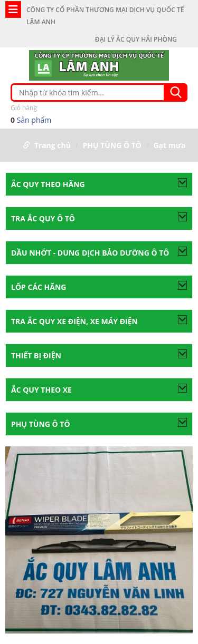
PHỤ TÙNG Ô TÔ (112, 145)
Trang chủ (53, 145)
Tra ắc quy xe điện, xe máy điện (74, 321)
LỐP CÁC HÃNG (39, 287)
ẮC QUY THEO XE (41, 390)
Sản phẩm (99, 113)
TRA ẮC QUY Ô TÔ (43, 218)
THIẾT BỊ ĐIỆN (36, 355)
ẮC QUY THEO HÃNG (48, 184)
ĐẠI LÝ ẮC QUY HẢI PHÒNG (136, 40)
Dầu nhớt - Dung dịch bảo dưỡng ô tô (90, 253)
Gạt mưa (169, 145)
